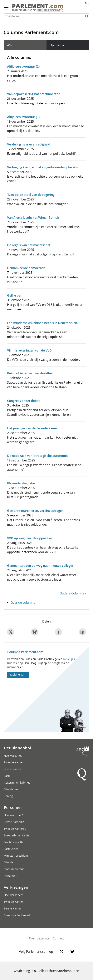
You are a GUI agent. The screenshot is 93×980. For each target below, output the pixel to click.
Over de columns (23, 603)
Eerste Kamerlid (14, 822)
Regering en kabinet (17, 783)
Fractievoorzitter (14, 842)
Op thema (57, 45)
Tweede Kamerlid (15, 829)
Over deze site (39, 938)
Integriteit (10, 876)
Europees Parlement (17, 915)
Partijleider (11, 849)
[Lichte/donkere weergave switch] (88, 3)
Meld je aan (18, 675)
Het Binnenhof (17, 748)
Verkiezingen (16, 887)
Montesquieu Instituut (48, 10)
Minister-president (16, 856)
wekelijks (69, 659)
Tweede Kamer (13, 762)
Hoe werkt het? (13, 815)
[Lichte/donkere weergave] (88, 4)
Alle (10, 45)
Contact (58, 938)
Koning (8, 796)
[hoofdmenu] (6, 9)
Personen (13, 807)
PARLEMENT (38, 6)
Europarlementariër (17, 835)
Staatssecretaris (14, 869)
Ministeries (11, 789)
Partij (7, 776)
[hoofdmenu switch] (6, 9)
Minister (9, 862)
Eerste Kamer (12, 769)
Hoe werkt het (13, 756)
